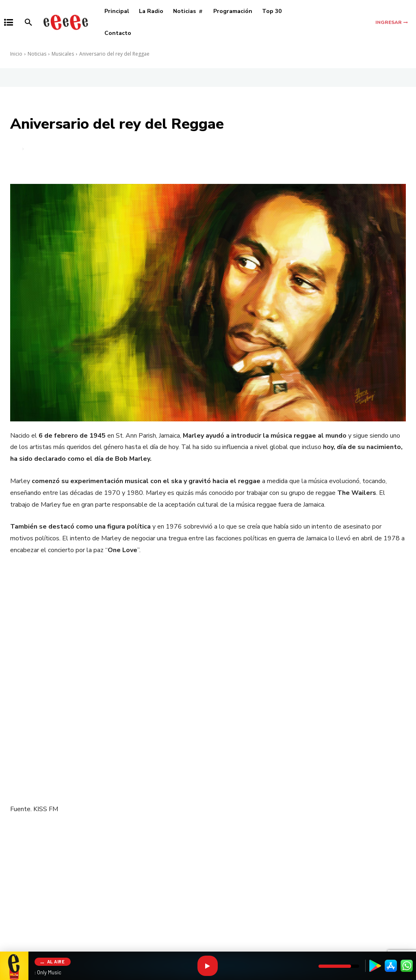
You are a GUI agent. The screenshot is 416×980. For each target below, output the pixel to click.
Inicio (16, 54)
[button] (28, 22)
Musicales (63, 54)
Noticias (37, 54)
